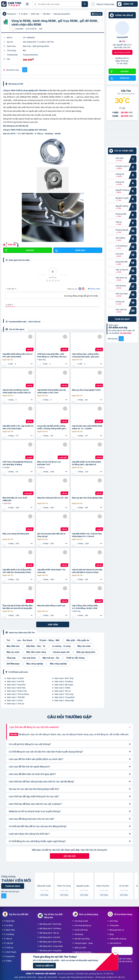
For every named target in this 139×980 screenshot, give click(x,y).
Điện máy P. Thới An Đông (18, 694)
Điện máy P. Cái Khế (15, 681)
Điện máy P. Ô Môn (62, 688)
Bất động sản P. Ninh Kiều (50, 924)
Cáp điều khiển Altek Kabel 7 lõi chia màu (51, 571)
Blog (112, 934)
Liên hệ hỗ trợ (115, 943)
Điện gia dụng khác (62, 14)
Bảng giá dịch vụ (117, 930)
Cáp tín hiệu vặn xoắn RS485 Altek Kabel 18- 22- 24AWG (87, 427)
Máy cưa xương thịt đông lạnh (16, 534)
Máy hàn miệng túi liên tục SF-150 (53, 498)
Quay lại (97, 14)
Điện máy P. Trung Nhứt (65, 697)
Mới (24, 50)
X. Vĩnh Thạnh (10, 952)
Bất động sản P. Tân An (49, 933)
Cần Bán (47, 14)
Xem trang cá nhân (122, 52)
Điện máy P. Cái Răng (64, 681)
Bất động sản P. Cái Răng (50, 928)
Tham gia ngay (122, 319)
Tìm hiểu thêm (126, 333)
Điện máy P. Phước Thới (17, 691)
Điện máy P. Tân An (63, 691)
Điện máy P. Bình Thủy (64, 678)
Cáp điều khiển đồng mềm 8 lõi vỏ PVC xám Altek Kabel (17, 355)
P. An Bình (23, 14)
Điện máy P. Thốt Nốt (16, 697)
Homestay (79, 934)
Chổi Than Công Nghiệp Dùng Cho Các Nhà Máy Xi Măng (17, 463)
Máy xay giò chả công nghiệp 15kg (87, 498)
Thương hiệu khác (30, 55)
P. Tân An (8, 939)
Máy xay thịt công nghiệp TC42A (86, 390)
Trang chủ (11, 14)
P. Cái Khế (9, 943)
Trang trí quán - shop (84, 943)
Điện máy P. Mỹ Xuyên (64, 684)
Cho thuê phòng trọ (83, 925)
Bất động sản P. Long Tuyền (51, 946)
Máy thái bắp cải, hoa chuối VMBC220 (15, 499)
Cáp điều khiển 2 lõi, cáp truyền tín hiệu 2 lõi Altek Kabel (18, 427)
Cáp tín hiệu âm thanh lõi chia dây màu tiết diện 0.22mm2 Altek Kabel (87, 571)
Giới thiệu (114, 921)
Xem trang (44, 895)
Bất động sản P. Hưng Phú (50, 950)
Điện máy (35, 14)
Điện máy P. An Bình (15, 678)
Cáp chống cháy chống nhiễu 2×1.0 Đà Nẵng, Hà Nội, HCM (85, 607)
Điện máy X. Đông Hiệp (64, 700)
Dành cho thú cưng (83, 952)
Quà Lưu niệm (80, 947)
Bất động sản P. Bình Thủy (51, 942)
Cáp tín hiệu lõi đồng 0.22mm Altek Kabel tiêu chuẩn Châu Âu (17, 391)
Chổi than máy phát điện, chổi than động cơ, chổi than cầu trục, (52, 355)
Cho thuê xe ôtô (81, 921)
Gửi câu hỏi (70, 856)
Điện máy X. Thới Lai (16, 703)
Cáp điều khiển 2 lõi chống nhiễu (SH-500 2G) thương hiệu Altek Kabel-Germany (17, 571)
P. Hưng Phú (10, 956)
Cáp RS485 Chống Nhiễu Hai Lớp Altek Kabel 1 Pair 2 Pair (52, 391)
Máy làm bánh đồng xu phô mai (51, 605)
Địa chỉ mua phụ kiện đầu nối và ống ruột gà (51, 535)
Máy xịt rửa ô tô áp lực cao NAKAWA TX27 (49, 463)
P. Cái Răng (9, 934)
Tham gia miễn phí (44, 966)
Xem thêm (53, 624)
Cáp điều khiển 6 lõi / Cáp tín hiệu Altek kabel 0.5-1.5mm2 (87, 535)
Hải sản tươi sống (82, 939)
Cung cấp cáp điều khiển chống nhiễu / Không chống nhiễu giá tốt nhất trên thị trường (52, 427)
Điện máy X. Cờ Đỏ (15, 700)
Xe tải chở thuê (81, 930)
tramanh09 (122, 37)
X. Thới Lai (9, 947)
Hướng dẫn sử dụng (118, 939)
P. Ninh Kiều (9, 921)
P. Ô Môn (8, 961)
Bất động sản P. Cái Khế (50, 937)
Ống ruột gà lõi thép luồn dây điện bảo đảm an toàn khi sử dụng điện (18, 607)
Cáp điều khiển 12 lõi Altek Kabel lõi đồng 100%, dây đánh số (87, 463)
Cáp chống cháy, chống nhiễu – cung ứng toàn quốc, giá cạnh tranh (86, 355)
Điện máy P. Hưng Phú (16, 684)
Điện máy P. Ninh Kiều (16, 688)
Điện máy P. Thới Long (64, 694)
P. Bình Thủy (10, 930)
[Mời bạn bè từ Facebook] (121, 339)
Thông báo (114, 925)
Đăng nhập (94, 289)
